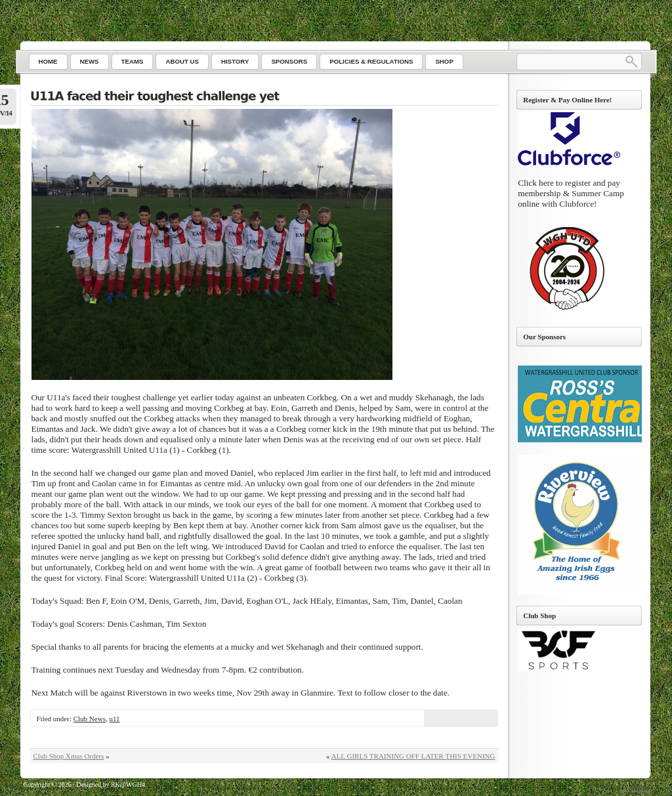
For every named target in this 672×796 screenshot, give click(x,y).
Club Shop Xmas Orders (69, 756)
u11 (114, 719)
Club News (90, 719)
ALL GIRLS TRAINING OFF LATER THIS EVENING (413, 756)
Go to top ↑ (635, 788)
